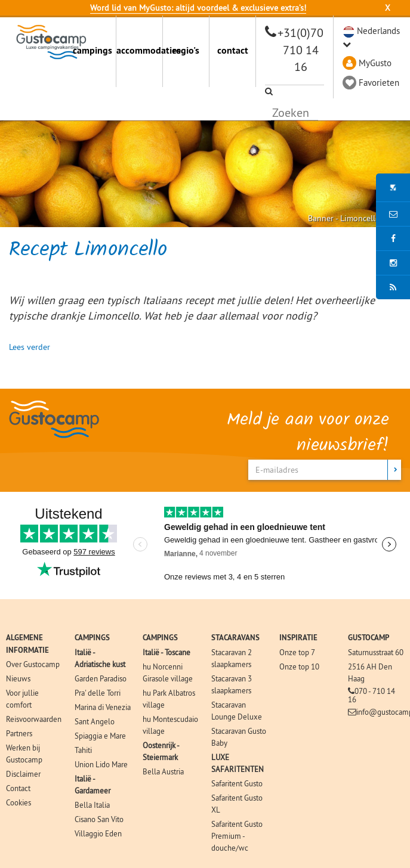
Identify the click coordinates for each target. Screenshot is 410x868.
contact (233, 50)
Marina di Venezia (103, 707)
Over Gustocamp (33, 664)
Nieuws (18, 678)
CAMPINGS (92, 638)
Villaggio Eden (98, 833)
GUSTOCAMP (369, 638)
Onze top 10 (299, 666)
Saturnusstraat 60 (376, 652)
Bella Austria (163, 771)
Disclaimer (23, 774)
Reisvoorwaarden (34, 719)
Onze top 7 (297, 652)
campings (93, 50)
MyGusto (375, 63)
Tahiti (83, 750)
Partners (19, 733)
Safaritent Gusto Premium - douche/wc (237, 836)
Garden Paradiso (101, 678)
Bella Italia (92, 805)
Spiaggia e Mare (100, 736)
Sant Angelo (95, 721)
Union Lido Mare (101, 764)
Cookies (19, 802)
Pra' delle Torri (98, 693)
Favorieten (379, 83)
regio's (186, 50)
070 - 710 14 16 (372, 695)
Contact (18, 788)
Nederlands (378, 31)
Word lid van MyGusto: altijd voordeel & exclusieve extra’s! (198, 8)
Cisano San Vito (99, 819)
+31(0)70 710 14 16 (300, 49)
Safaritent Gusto (237, 783)
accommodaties (139, 50)
